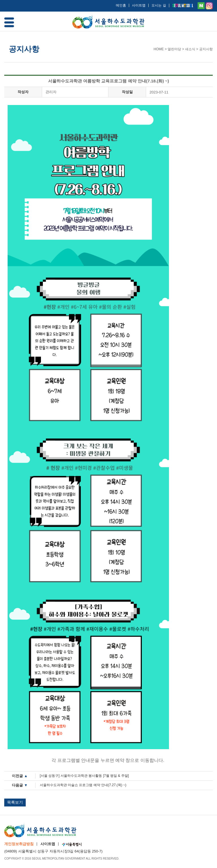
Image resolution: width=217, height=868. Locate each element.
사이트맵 (139, 5)
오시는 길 (159, 5)
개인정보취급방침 (19, 844)
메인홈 (121, 5)
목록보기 (15, 802)
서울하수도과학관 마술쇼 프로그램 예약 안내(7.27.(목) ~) (83, 785)
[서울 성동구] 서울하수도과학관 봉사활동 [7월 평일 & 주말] (84, 776)
